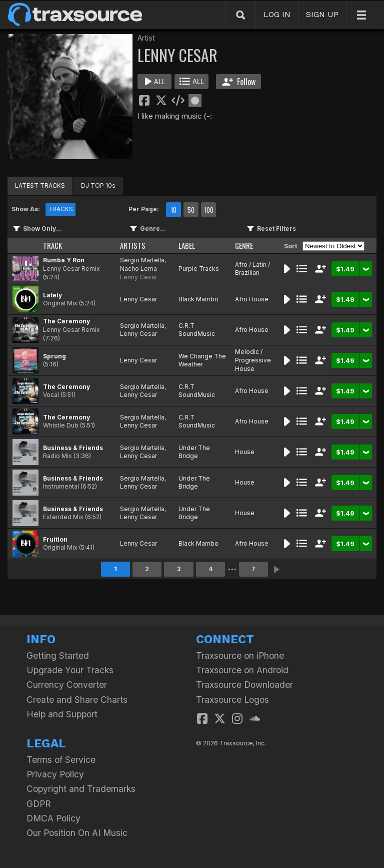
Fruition (55, 539)
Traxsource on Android (242, 670)
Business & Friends (73, 448)
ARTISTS (133, 246)
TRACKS (60, 209)
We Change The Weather (202, 360)
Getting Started (58, 656)
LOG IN (277, 14)
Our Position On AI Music (77, 833)
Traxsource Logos (232, 700)
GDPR (39, 804)
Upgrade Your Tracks (70, 670)
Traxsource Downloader (244, 685)
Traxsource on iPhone (240, 656)
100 (209, 210)
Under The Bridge (194, 452)
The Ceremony (66, 321)
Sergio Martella (142, 260)
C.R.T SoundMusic (197, 330)
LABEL (187, 246)
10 (173, 210)
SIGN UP (322, 14)
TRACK (52, 246)
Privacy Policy (55, 774)
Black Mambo (198, 299)
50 (191, 210)
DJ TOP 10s (98, 185)
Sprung (54, 356)
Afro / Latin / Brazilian (252, 269)
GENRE (244, 246)
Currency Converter (67, 685)
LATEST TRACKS (40, 185)
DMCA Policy (53, 818)
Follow (239, 82)
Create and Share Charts (77, 700)
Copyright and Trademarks (81, 789)
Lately (52, 295)
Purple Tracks (199, 269)
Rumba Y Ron (64, 260)
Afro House (252, 299)
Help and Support (62, 714)
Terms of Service (61, 760)
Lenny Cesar (138, 277)
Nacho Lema (138, 269)
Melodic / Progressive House (253, 360)
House (245, 452)
